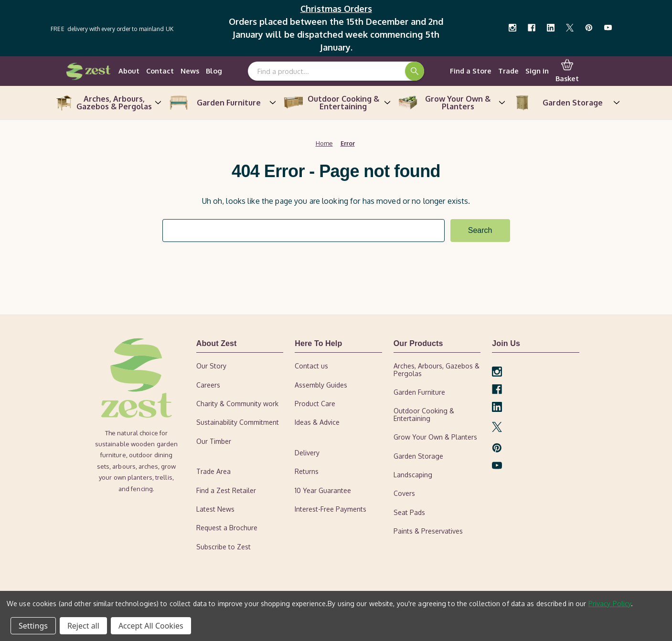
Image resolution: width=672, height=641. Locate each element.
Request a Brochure (227, 528)
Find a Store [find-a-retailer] (471, 71)
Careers (208, 385)
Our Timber (214, 441)
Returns (307, 471)
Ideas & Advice (317, 423)
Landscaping (413, 475)
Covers (404, 494)
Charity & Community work (237, 404)
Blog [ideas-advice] (214, 71)
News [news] (190, 71)
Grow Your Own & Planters (451, 103)
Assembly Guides (321, 385)
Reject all (83, 626)
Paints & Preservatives (428, 531)
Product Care (315, 404)
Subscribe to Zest (224, 547)
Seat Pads (409, 512)
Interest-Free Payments (331, 509)
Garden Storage (565, 103)
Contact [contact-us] (160, 71)
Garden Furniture (222, 103)
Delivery (307, 453)
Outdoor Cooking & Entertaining (336, 103)
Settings (33, 626)
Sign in (537, 71)
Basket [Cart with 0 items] (567, 71)
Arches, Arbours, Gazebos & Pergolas (107, 103)
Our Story (211, 366)
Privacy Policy (610, 604)
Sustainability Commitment (238, 423)
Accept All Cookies (151, 626)
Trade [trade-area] (508, 71)
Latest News (215, 509)
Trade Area (213, 471)
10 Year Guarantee (323, 490)
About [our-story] (129, 71)
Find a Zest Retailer (226, 490)
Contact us (311, 366)
